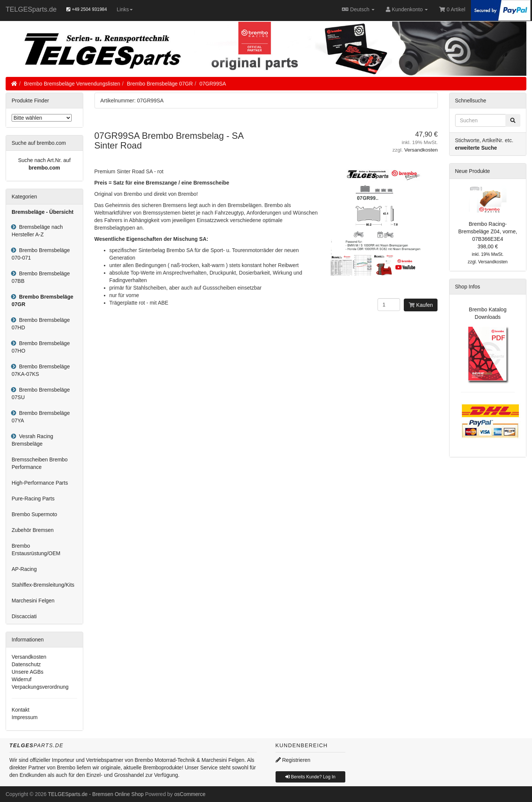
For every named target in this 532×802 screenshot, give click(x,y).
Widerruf (22, 679)
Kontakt (20, 710)
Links (125, 9)
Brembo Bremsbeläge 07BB (41, 277)
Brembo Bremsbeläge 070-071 (41, 254)
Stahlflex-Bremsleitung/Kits (43, 585)
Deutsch (358, 9)
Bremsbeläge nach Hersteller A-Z (37, 231)
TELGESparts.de (31, 9)
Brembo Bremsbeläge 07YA (41, 417)
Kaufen (421, 305)
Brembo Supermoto (34, 514)
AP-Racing (24, 569)
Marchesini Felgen (33, 601)
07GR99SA (213, 84)
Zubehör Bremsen (33, 530)
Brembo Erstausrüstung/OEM (36, 550)
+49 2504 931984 (87, 9)
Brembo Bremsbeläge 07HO (41, 347)
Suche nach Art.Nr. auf (44, 160)
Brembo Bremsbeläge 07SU (41, 393)
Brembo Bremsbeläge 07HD (41, 324)
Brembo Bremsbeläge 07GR (160, 84)
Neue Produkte (473, 171)
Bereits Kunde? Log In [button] (310, 777)
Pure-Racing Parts (33, 499)
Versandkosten (421, 150)
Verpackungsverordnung (40, 687)
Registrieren (293, 760)
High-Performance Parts (40, 483)
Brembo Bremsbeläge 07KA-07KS (41, 370)
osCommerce (190, 794)
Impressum (25, 717)
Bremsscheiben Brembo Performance (40, 463)
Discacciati (24, 616)
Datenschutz (26, 664)
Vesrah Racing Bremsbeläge (32, 440)
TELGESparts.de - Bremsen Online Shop (96, 794)
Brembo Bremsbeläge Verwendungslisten (72, 84)
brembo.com (44, 168)
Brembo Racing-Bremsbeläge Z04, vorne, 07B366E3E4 (488, 231)
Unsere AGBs (28, 672)
